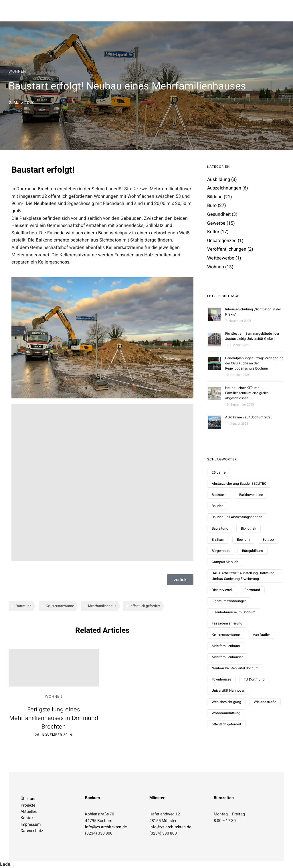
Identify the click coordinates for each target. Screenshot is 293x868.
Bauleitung (220, 528)
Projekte (28, 805)
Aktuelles (29, 812)
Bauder (217, 506)
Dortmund (24, 606)
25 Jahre (219, 472)
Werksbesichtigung (226, 702)
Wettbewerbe (221, 258)
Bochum (243, 540)
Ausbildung (219, 179)
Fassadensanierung (227, 623)
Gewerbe (216, 223)
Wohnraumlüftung (226, 713)
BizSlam (218, 540)
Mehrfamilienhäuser (227, 657)
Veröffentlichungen (227, 249)
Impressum (31, 824)
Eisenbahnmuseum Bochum (234, 612)
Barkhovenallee (251, 495)
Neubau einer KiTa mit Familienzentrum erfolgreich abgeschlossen (247, 393)
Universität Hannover (228, 691)
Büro (212, 205)
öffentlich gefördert (145, 606)
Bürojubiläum (253, 551)
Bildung (215, 197)
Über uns (28, 799)
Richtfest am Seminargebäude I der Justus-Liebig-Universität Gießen (252, 336)
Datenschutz (32, 831)
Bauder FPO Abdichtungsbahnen (237, 517)
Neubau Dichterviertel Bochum (235, 668)
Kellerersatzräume (60, 606)
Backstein (219, 495)
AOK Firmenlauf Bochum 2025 (249, 417)
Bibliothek (249, 528)
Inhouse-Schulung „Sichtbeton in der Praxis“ (253, 312)
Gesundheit (219, 214)
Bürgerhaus (221, 551)
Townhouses (221, 679)
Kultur (213, 232)
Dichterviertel (222, 590)
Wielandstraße (265, 702)
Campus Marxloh (225, 562)
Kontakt (28, 818)
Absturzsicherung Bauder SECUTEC (239, 484)
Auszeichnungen (224, 188)
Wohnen (17, 71)
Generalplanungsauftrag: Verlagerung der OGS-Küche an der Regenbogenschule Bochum (254, 363)
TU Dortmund (254, 679)
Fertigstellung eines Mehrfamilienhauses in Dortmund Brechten (54, 718)
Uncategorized (222, 241)
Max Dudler (261, 635)
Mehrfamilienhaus (102, 606)
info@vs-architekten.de (106, 827)
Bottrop (268, 540)
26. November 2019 (54, 735)
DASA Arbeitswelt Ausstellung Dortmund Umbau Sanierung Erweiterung (243, 576)
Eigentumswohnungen (229, 601)
